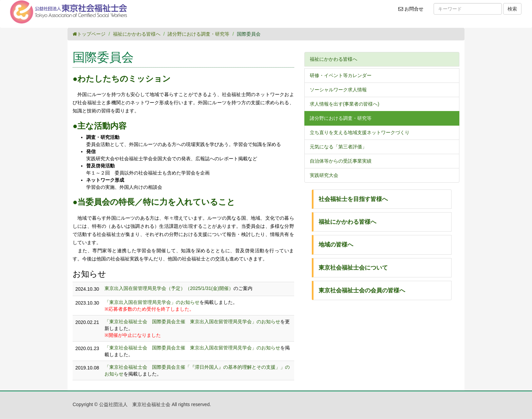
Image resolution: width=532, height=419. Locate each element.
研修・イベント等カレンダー (341, 75)
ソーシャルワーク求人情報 (338, 90)
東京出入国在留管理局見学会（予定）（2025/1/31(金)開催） (169, 288)
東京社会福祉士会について (353, 268)
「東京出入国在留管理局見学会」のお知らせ (152, 302)
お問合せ (413, 11)
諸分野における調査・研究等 (198, 34)
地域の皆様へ (336, 245)
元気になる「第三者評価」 (338, 147)
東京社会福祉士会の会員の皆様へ (362, 290)
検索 (512, 9)
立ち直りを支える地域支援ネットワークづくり (360, 132)
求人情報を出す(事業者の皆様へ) (345, 104)
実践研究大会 (324, 175)
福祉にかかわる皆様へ (137, 34)
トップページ (89, 34)
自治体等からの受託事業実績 (341, 161)
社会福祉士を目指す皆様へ (353, 199)
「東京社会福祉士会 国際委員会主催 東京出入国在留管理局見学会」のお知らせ (192, 322)
